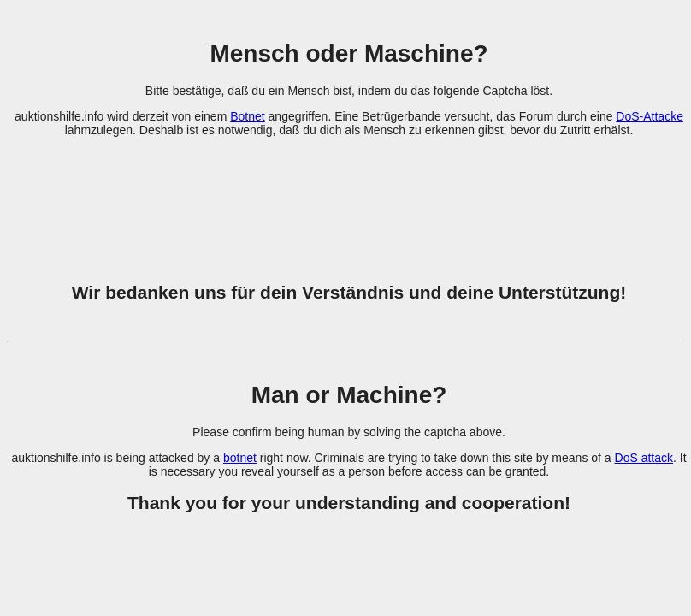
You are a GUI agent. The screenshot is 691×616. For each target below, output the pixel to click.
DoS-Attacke (650, 116)
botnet (240, 458)
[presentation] (349, 199)
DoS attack (644, 458)
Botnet (247, 116)
